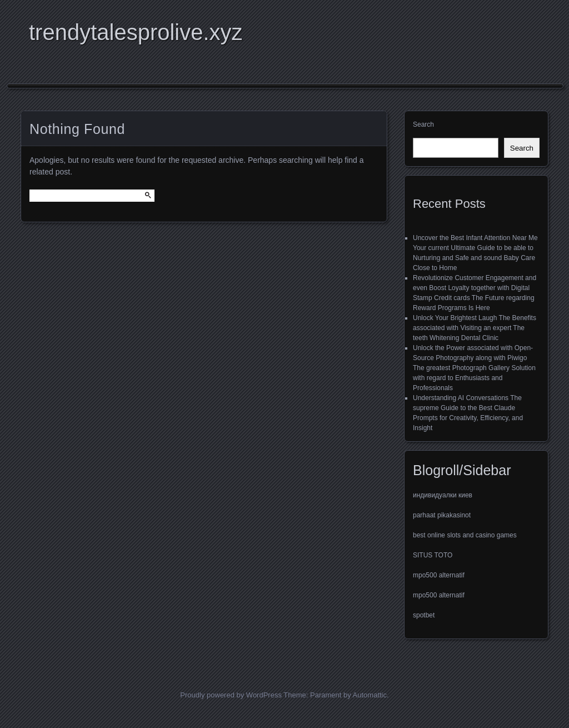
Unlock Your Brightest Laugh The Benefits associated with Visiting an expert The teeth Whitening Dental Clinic (475, 328)
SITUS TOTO (433, 555)
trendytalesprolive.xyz (136, 32)
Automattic (370, 695)
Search (423, 124)
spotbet (424, 615)
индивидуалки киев (443, 495)
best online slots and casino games (465, 535)
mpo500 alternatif (439, 575)
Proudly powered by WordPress (231, 695)
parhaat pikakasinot (442, 515)
